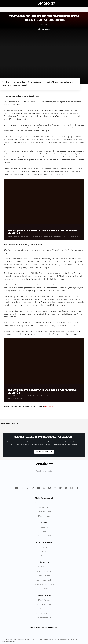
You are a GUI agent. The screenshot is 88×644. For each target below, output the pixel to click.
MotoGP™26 (44, 589)
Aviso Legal (44, 609)
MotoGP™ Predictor (44, 571)
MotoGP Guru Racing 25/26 (44, 585)
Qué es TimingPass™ (44, 512)
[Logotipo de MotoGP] (46, 4)
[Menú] (3, 4)
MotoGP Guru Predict (44, 580)
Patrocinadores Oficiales (44, 503)
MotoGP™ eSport (44, 576)
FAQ (44, 532)
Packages (44, 556)
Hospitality (44, 551)
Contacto (44, 527)
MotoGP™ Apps (44, 516)
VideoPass (48, 407)
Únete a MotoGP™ (44, 536)
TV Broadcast (44, 507)
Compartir (44, 29)
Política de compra (44, 618)
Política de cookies (44, 604)
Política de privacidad (44, 613)
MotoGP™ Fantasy (44, 567)
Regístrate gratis (44, 452)
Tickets (44, 547)
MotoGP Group (44, 600)
